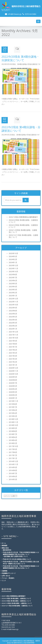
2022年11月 (13, 301)
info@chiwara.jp (15, 14)
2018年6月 (13, 437)
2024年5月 (13, 256)
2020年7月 (13, 382)
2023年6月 (13, 280)
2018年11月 (13, 421)
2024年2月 (13, 259)
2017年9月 (13, 449)
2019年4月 (13, 412)
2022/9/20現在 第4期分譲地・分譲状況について (20, 58)
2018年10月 (13, 425)
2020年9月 (13, 376)
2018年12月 (13, 418)
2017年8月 (13, 452)
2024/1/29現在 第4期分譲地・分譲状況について (23, 230)
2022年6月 (13, 313)
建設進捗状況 (7, 549)
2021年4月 (13, 355)
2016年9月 (13, 467)
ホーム (4, 542)
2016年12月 (13, 461)
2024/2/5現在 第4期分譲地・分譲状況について (23, 225)
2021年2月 (13, 361)
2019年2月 (13, 415)
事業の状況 (5, 547)
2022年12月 (13, 298)
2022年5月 (13, 316)
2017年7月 (13, 455)
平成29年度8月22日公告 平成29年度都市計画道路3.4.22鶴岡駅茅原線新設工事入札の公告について (21, 553)
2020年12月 (13, 367)
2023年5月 (13, 283)
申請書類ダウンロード (9, 573)
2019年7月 (13, 406)
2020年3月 (13, 391)
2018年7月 (13, 434)
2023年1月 (13, 295)
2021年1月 (13, 364)
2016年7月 (13, 473)
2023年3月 (13, 289)
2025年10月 (13, 253)
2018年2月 (13, 443)
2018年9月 (13, 428)
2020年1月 (13, 397)
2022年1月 (13, 328)
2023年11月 (13, 268)
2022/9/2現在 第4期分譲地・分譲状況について (21, 128)
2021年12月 (13, 331)
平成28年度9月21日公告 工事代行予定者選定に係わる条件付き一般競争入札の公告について (21, 562)
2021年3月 (13, 358)
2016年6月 (13, 476)
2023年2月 (13, 292)
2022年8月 (13, 310)
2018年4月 (13, 440)
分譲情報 (4, 570)
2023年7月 (13, 277)
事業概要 (4, 545)
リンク (4, 580)
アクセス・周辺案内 (8, 577)
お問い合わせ (6, 575)
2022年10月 (13, 304)
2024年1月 (13, 262)
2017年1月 (13, 458)
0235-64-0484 (30, 14)
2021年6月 (13, 349)
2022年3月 (13, 322)
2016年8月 (13, 470)
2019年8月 (13, 403)
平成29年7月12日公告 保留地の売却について (17, 558)
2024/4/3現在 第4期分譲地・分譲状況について (23, 220)
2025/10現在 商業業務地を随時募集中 (23, 216)
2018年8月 (13, 431)
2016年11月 (13, 464)
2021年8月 (13, 343)
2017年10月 (13, 446)
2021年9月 (13, 340)
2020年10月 (13, 373)
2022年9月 (13, 307)
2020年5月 (13, 385)
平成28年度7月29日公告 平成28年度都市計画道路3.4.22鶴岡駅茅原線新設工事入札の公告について (21, 566)
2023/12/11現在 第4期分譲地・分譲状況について (23, 235)
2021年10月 (13, 337)
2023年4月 (13, 286)
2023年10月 (13, 271)
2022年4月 (13, 319)
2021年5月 (13, 352)
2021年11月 (13, 334)
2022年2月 (13, 325)
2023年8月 (13, 274)
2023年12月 (13, 265)
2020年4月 (13, 388)
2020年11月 (13, 370)
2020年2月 (13, 394)
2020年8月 (13, 379)
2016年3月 (13, 479)
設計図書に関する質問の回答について (16, 556)
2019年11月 (13, 400)
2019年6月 (13, 409)
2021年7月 (13, 346)
